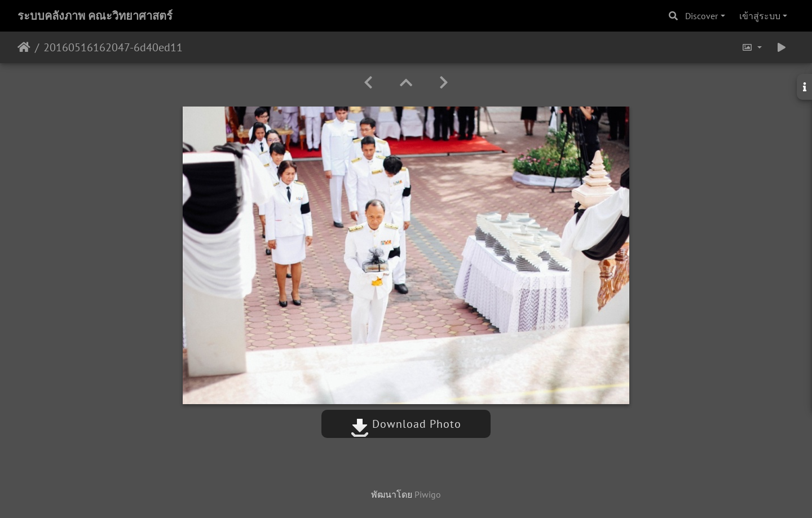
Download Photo (406, 424)
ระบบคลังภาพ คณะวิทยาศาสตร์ (95, 16)
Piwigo (428, 494)
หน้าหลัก (24, 47)
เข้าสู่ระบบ (760, 16)
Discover (701, 16)
